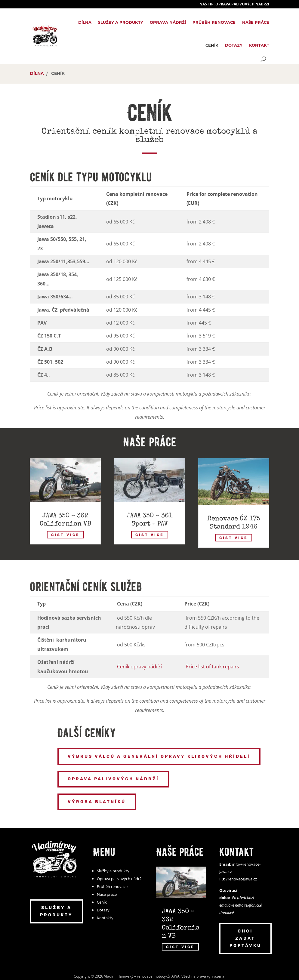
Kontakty (105, 918)
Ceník (212, 45)
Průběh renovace (214, 22)
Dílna (85, 22)
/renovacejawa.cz (242, 879)
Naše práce (256, 22)
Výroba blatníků (97, 802)
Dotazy (234, 45)
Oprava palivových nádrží (113, 779)
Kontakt (259, 45)
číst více (65, 535)
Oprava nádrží (168, 22)
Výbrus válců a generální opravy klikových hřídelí (159, 756)
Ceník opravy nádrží (139, 667)
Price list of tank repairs (212, 667)
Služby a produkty (121, 22)
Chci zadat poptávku (245, 938)
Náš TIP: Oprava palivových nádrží (234, 4)
